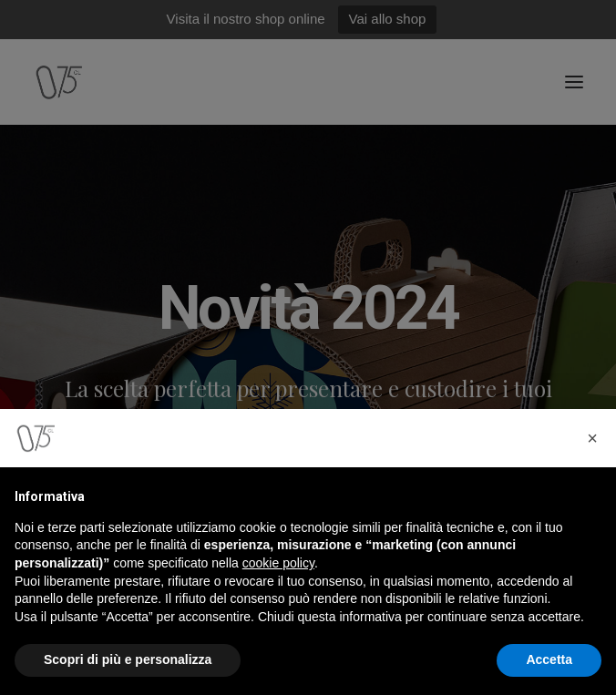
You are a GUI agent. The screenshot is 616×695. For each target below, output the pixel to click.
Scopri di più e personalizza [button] (128, 659)
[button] (592, 438)
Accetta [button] (549, 659)
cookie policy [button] (278, 563)
